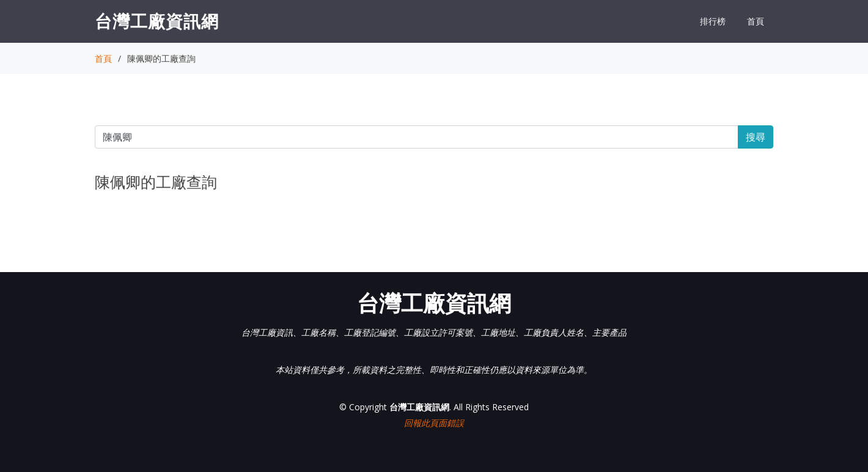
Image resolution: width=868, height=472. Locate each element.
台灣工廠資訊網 (157, 21)
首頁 (756, 21)
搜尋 (756, 137)
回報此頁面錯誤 (434, 423)
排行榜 (713, 21)
